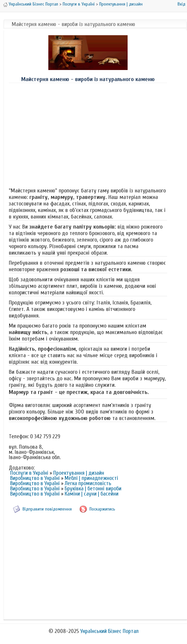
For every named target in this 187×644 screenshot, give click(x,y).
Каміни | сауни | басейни (92, 494)
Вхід (181, 4)
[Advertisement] (88, 134)
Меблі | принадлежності (91, 478)
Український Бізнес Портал (33, 4)
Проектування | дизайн (121, 4)
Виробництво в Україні (35, 478)
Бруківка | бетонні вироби (93, 489)
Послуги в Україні (79, 4)
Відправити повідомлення (47, 509)
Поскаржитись (102, 509)
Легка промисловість (88, 483)
